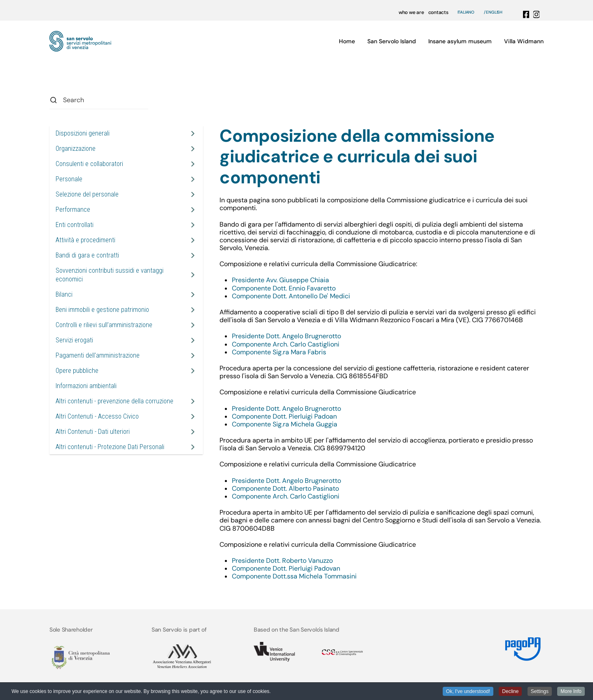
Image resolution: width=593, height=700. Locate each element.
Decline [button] (510, 692)
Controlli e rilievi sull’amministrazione (104, 325)
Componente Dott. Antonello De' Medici (292, 296)
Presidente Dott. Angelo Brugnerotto (286, 336)
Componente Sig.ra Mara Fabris (279, 352)
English (494, 12)
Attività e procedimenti (85, 240)
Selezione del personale (87, 194)
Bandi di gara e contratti (87, 255)
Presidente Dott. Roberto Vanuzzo (282, 561)
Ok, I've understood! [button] (468, 692)
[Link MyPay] (522, 646)
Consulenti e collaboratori (89, 164)
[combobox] (99, 100)
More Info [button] (571, 692)
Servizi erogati (74, 340)
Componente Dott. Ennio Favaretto (285, 288)
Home (347, 41)
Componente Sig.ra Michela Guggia (285, 424)
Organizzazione (76, 149)
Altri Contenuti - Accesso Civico (97, 416)
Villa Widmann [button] (524, 41)
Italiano (466, 12)
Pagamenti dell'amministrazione (98, 355)
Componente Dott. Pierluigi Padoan (284, 416)
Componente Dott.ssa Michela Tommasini (294, 576)
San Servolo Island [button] (392, 41)
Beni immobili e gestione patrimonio (102, 310)
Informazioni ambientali (86, 386)
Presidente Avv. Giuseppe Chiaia (280, 280)
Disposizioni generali (83, 133)
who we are (411, 12)
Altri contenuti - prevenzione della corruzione (114, 401)
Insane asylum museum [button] (460, 41)
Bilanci (64, 294)
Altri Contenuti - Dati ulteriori (93, 432)
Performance (73, 210)
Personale (69, 179)
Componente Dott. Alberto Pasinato (285, 488)
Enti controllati (75, 225)
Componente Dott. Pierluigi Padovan (286, 568)
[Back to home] (80, 41)
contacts (438, 12)
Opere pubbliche (77, 371)
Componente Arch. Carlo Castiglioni (286, 344)
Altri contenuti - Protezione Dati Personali (110, 447)
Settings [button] (540, 692)
